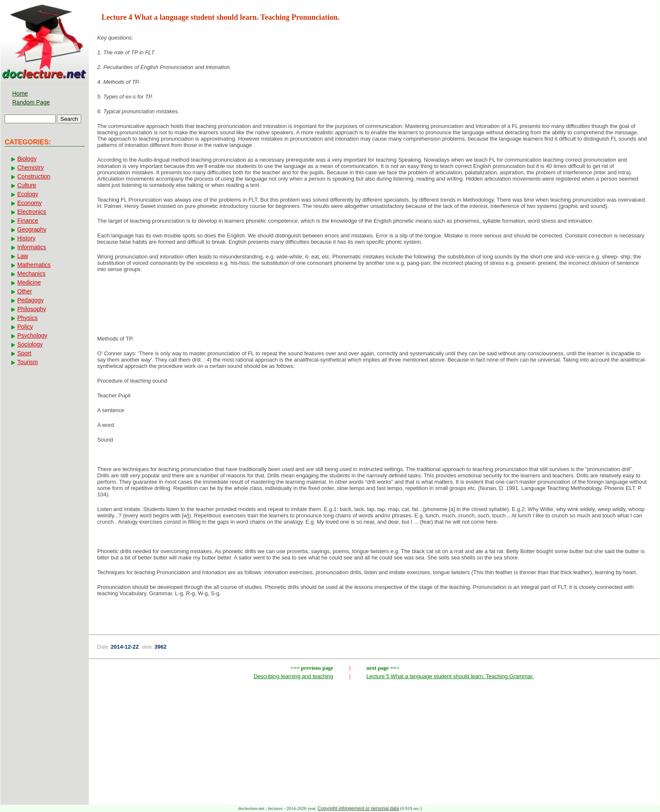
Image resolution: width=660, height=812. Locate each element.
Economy (29, 203)
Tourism (28, 362)
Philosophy (32, 309)
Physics (27, 318)
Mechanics (31, 274)
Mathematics (34, 265)
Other (25, 291)
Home (20, 93)
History (27, 238)
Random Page (31, 102)
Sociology (30, 344)
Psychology (32, 335)
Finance (28, 221)
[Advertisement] (374, 306)
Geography (32, 229)
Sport (24, 353)
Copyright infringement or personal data (358, 808)
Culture (27, 185)
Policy (25, 327)
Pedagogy (31, 300)
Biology (27, 159)
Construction (34, 176)
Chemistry (31, 168)
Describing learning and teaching (293, 676)
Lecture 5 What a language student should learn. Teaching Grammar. (450, 676)
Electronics (32, 212)
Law (23, 256)
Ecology (28, 194)
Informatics (32, 247)
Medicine (29, 282)
